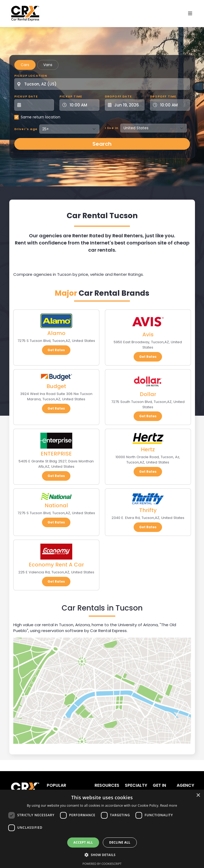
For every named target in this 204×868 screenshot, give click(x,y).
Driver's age (26, 129)
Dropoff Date (118, 96)
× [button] (198, 795)
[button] (102, 855)
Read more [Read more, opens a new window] (169, 805)
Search (102, 144)
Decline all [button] (120, 842)
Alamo (56, 333)
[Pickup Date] (37, 105)
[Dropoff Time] (173, 105)
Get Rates (56, 350)
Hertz (148, 449)
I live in (112, 128)
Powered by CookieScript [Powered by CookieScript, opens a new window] (102, 864)
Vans (48, 65)
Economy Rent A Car (56, 565)
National (56, 505)
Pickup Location (31, 76)
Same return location (41, 117)
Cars (25, 65)
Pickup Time (71, 96)
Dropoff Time (163, 96)
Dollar (148, 394)
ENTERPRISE (56, 454)
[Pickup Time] (83, 105)
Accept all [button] (83, 842)
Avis (148, 334)
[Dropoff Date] (128, 105)
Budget (56, 386)
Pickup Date (26, 96)
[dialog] (102, 829)
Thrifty (148, 510)
